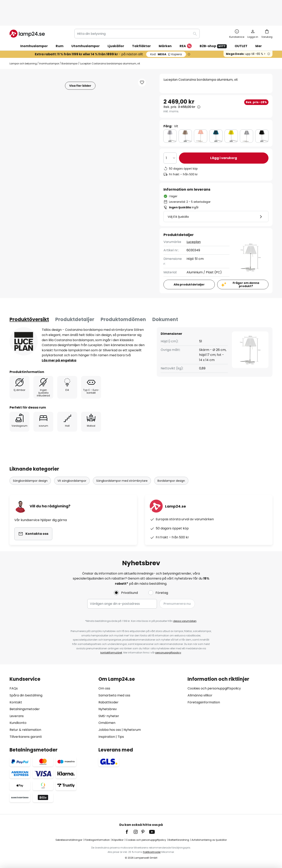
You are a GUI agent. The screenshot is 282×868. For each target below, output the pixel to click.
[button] (142, 62)
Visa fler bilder (80, 65)
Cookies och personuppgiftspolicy (214, 688)
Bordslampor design (171, 460)
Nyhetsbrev (108, 709)
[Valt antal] (170, 137)
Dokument (165, 299)
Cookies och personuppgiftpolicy (146, 840)
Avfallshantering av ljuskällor (209, 840)
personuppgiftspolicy (168, 653)
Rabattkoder (108, 702)
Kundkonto (18, 723)
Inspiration (107, 737)
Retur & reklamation (25, 730)
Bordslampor (70, 43)
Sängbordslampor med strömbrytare (122, 460)
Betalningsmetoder (25, 709)
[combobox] (137, 13)
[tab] (29, 299)
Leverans (17, 716)
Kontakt (16, 702)
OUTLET (241, 25)
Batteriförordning (179, 840)
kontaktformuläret (111, 653)
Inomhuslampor (49, 43)
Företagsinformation (204, 702)
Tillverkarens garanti (26, 737)
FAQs (14, 688)
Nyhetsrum (132, 730)
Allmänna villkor (200, 695)
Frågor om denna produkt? (246, 264)
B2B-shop (213, 25)
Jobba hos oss (110, 730)
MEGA (166, 33)
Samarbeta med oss (114, 695)
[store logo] (27, 13)
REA (186, 25)
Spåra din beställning (26, 695)
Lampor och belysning (23, 43)
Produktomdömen (123, 299)
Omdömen (107, 723)
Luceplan (194, 221)
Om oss (104, 688)
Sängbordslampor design (30, 460)
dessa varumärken (185, 621)
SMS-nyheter (109, 716)
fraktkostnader (152, 852)
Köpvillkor (118, 840)
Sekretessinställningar (69, 840)
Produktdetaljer (75, 299)
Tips (121, 737)
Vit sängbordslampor (72, 460)
